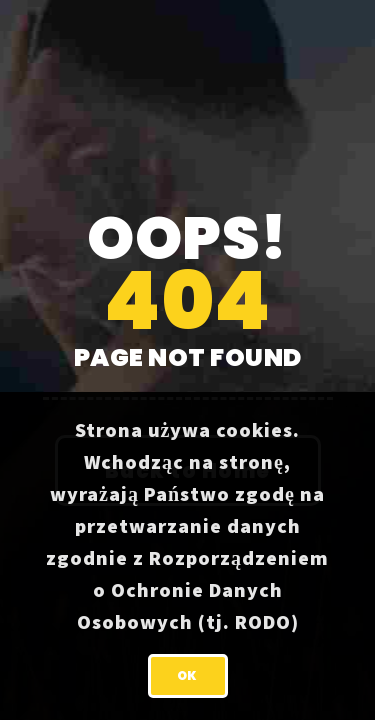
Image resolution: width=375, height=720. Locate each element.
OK (187, 675)
